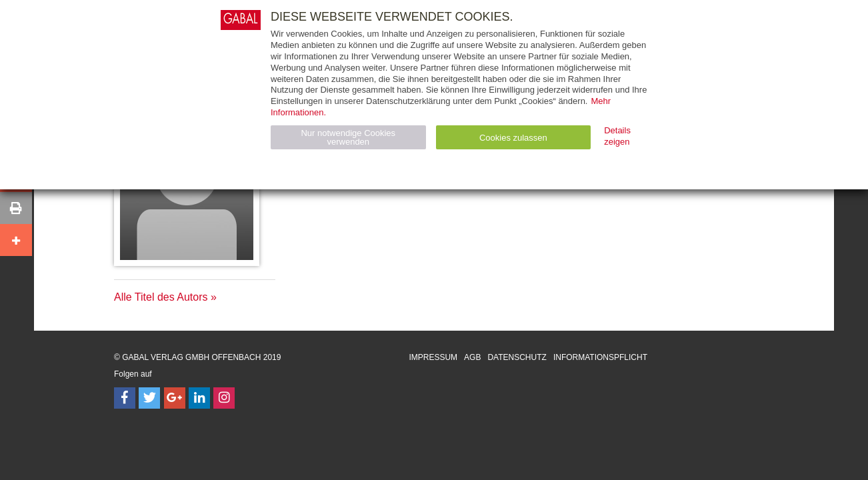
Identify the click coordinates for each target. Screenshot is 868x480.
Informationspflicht (600, 357)
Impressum (433, 357)
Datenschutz (517, 357)
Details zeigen (617, 136)
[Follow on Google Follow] (175, 398)
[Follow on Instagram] (224, 398)
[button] (16, 208)
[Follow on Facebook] (125, 398)
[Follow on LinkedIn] (199, 398)
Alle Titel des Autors (161, 297)
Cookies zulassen (513, 138)
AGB (472, 357)
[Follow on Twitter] (149, 398)
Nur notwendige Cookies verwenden (348, 137)
